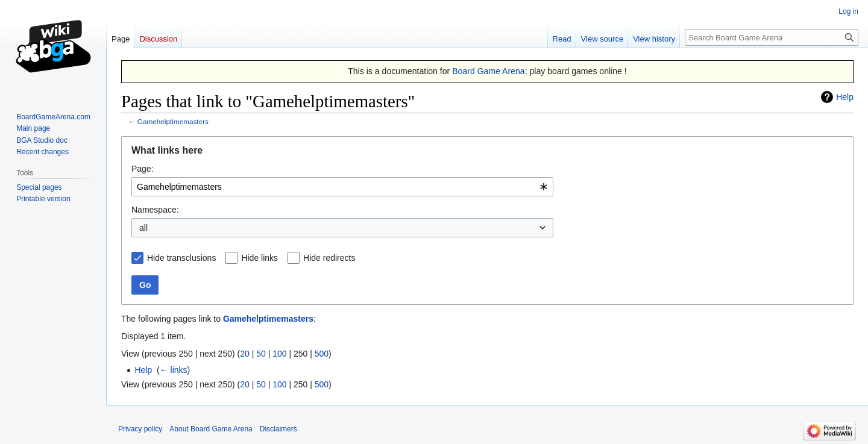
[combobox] (342, 187)
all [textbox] (143, 228)
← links (174, 370)
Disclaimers (278, 429)
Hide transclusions (181, 258)
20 (245, 354)
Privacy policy (140, 429)
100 (279, 354)
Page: (143, 169)
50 (261, 354)
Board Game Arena (489, 71)
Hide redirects (329, 258)
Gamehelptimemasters (173, 121)
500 (322, 354)
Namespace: (155, 210)
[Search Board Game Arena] (772, 37)
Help (845, 97)
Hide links (259, 258)
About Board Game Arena (211, 429)
